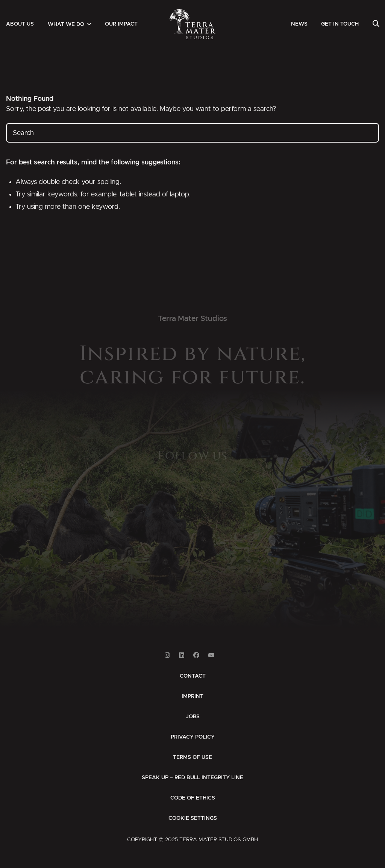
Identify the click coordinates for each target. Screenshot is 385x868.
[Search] (376, 24)
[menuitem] (20, 24)
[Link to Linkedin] (182, 655)
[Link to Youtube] (211, 655)
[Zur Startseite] (193, 24)
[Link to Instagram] (167, 655)
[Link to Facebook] (196, 655)
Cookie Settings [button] (193, 818)
